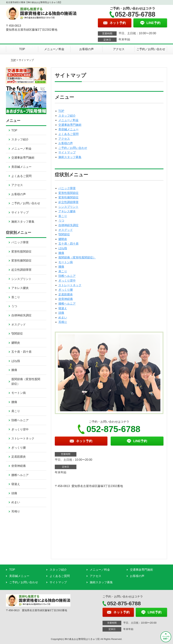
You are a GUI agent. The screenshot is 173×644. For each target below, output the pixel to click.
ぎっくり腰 (66, 290)
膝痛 (61, 253)
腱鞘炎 (63, 239)
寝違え (63, 308)
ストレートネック (70, 285)
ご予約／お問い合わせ (151, 49)
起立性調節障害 (68, 202)
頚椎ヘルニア (67, 276)
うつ (61, 221)
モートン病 (66, 262)
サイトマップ (67, 152)
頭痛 (61, 313)
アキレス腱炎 (67, 211)
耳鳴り (63, 322)
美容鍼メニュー (68, 129)
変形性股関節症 (68, 193)
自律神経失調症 (68, 225)
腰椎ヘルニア (67, 304)
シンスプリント (68, 207)
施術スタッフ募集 (70, 157)
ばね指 (63, 248)
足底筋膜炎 (66, 294)
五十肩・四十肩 (68, 244)
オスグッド (66, 230)
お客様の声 (86, 49)
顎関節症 (64, 234)
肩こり (63, 271)
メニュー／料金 (54, 49)
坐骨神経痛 (66, 299)
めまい (63, 317)
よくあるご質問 (68, 134)
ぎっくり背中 (67, 281)
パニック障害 (67, 188)
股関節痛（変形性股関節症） (77, 257)
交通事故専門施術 (70, 125)
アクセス (119, 49)
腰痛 (61, 267)
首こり (63, 216)
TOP (22, 49)
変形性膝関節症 (68, 197)
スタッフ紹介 (67, 116)
